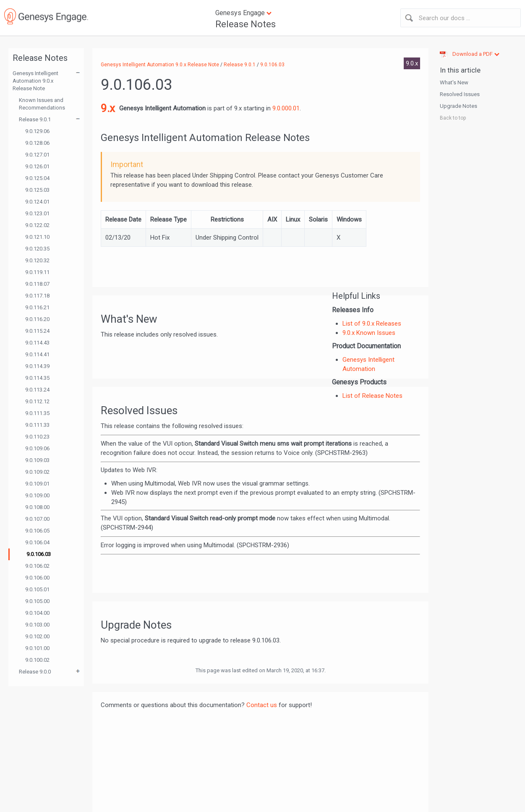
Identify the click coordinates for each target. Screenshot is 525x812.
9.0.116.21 (37, 307)
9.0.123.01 (37, 213)
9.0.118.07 (37, 284)
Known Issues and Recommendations (42, 104)
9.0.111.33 (37, 425)
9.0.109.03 (37, 460)
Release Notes (246, 24)
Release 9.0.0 (35, 672)
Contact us (262, 705)
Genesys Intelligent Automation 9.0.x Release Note (35, 81)
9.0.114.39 (37, 366)
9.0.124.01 (37, 202)
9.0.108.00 (37, 507)
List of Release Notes (372, 396)
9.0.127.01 (37, 155)
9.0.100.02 (37, 660)
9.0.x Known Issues (369, 333)
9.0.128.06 (37, 143)
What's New (454, 82)
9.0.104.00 (37, 613)
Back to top (453, 118)
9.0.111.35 (37, 413)
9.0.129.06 (37, 131)
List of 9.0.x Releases (372, 324)
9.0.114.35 (37, 378)
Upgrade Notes (458, 106)
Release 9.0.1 (35, 119)
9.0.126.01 (37, 166)
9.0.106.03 (39, 554)
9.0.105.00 (37, 601)
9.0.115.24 (37, 331)
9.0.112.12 (37, 401)
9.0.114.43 (37, 343)
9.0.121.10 (37, 237)
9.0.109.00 (37, 495)
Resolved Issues (460, 94)
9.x (108, 108)
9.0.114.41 (37, 354)
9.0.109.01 (37, 484)
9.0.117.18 (37, 296)
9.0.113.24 (37, 390)
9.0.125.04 (37, 178)
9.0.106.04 (37, 542)
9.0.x (412, 63)
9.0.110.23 (37, 437)
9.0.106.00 (37, 578)
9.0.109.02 (37, 472)
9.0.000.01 (286, 108)
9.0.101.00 (37, 648)
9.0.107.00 (37, 519)
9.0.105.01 (37, 589)
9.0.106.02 (37, 566)
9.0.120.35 (37, 249)
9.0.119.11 (37, 272)
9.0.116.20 (37, 319)
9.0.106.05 (37, 531)
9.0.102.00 (37, 636)
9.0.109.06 (37, 448)
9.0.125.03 (37, 190)
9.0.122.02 (37, 225)
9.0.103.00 (37, 625)
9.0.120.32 (37, 260)
